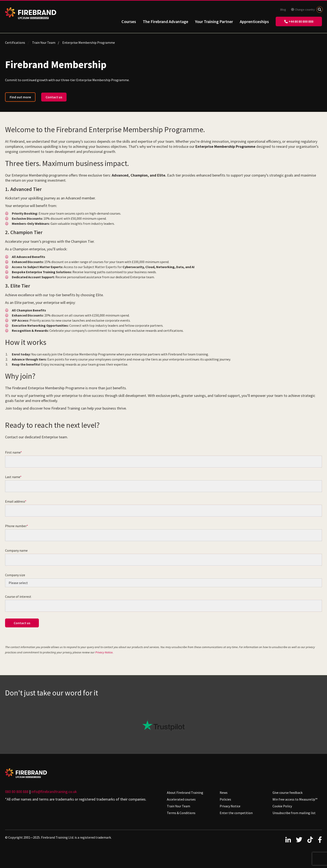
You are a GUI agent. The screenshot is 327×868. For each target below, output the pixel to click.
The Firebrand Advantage (166, 21)
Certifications (15, 43)
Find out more (20, 97)
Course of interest (18, 596)
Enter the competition (236, 813)
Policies (225, 799)
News (224, 793)
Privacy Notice (230, 806)
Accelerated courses (181, 799)
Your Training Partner (214, 21)
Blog (283, 10)
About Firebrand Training (185, 793)
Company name (16, 550)
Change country (303, 10)
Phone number (16, 526)
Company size (15, 575)
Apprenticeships (254, 21)
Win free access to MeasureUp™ (295, 799)
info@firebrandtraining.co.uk (54, 792)
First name (13, 452)
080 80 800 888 (17, 792)
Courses (129, 21)
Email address (15, 501)
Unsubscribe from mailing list (294, 813)
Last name (13, 477)
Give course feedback (287, 793)
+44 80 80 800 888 (299, 21)
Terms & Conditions (181, 813)
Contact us (54, 97)
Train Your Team (44, 43)
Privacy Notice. (104, 652)
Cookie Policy (282, 806)
